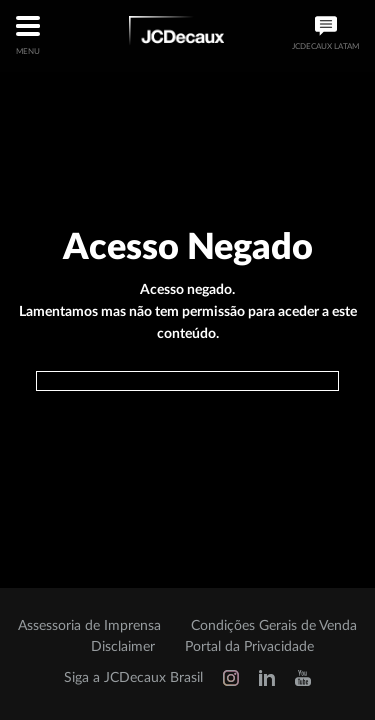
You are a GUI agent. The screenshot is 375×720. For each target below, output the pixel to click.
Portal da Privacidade (249, 647)
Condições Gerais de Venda (274, 626)
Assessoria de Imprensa (89, 626)
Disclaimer (123, 647)
